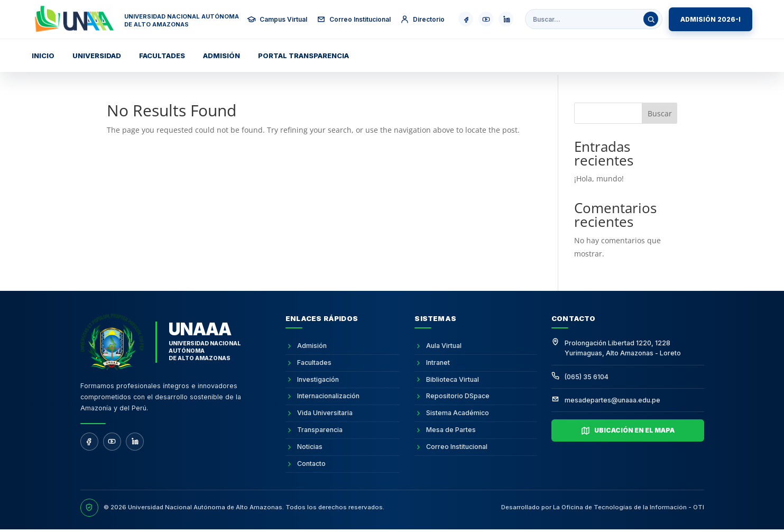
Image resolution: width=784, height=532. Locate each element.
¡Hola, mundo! (599, 178)
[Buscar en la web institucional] (588, 19)
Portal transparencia (303, 56)
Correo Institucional (354, 19)
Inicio (43, 56)
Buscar (660, 113)
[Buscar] (651, 19)
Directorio (422, 19)
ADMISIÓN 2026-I (711, 19)
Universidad (97, 56)
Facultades (162, 56)
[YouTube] (112, 442)
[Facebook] (89, 442)
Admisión (222, 56)
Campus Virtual (277, 19)
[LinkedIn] (135, 442)
